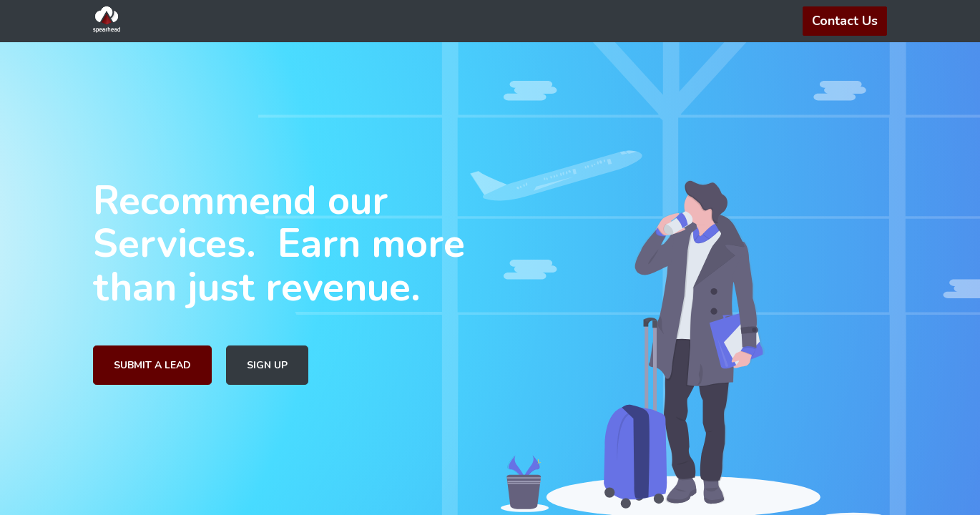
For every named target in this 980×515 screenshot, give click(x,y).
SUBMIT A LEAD (152, 365)
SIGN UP (267, 365)
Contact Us (845, 21)
